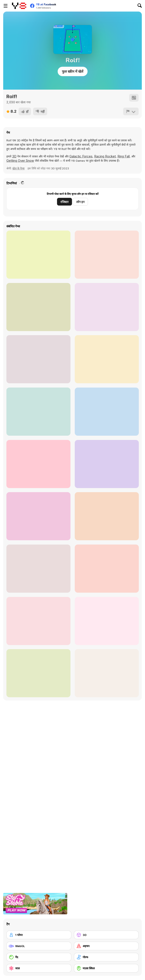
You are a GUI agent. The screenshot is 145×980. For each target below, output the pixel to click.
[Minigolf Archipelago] (107, 673)
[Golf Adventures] (38, 673)
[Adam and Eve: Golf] (38, 412)
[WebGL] (39, 946)
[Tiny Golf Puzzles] (107, 516)
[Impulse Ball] (107, 359)
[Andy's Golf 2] (38, 255)
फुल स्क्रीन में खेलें (73, 71)
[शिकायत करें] (131, 111)
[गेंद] (39, 957)
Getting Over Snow (20, 161)
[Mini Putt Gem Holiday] (38, 621)
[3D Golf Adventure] (107, 464)
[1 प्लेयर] (39, 935)
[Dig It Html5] (107, 255)
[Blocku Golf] (38, 359)
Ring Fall (124, 156)
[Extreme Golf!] (107, 412)
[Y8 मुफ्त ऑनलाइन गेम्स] (19, 6)
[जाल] (39, 968)
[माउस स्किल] (106, 968)
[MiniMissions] (38, 307)
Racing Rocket (105, 156)
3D (14, 156)
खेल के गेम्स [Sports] (18, 168)
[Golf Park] (38, 516)
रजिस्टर (64, 202)
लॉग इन (80, 202)
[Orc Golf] (107, 569)
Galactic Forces (81, 156)
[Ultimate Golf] (38, 464)
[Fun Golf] (38, 569)
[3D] (106, 935)
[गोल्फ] (106, 957)
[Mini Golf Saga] (107, 307)
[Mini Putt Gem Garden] (107, 621)
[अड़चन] (106, 946)
